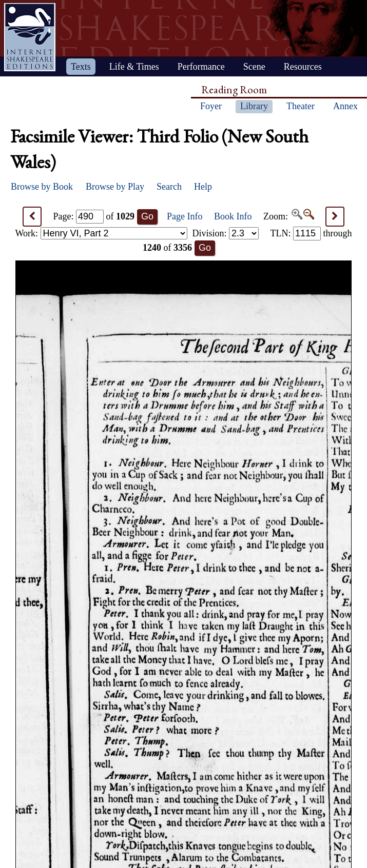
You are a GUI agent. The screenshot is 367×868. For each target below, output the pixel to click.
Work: (101, 233)
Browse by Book (42, 187)
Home (30, 37)
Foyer (211, 106)
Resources (303, 67)
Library (254, 106)
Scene (254, 67)
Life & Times (134, 67)
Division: (225, 233)
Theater (301, 106)
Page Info (185, 216)
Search (169, 187)
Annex (345, 106)
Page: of (94, 216)
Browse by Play (115, 187)
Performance (201, 67)
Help (203, 187)
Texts (81, 67)
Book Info (233, 216)
